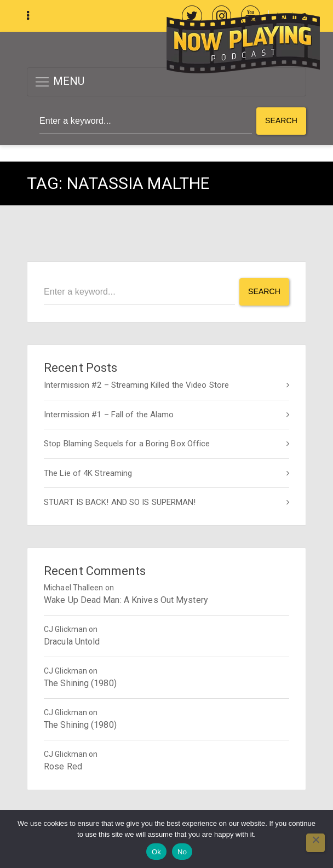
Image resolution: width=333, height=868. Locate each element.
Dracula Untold (72, 642)
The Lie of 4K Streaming (88, 473)
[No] (315, 843)
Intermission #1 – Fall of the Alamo (109, 415)
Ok (156, 852)
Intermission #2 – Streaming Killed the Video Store (136, 385)
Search (281, 120)
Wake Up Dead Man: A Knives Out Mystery (126, 600)
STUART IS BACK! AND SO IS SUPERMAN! (120, 502)
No (182, 852)
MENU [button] (59, 82)
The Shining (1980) (80, 683)
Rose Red (63, 766)
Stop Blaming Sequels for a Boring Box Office (127, 444)
